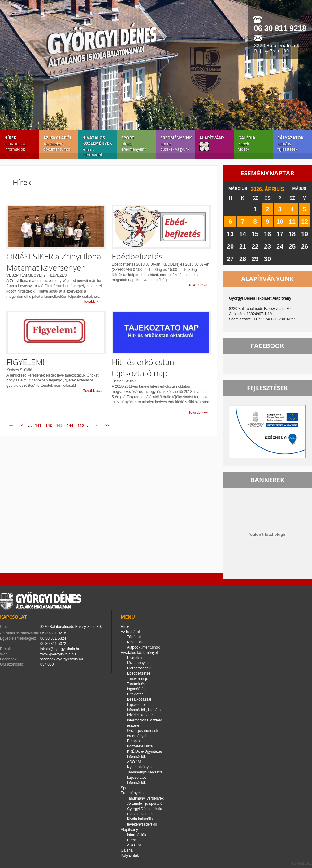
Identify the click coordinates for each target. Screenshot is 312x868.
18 (292, 234)
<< (11, 425)
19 (305, 234)
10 (280, 222)
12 (305, 222)
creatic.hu (302, 863)
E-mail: (6, 649)
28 (243, 259)
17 (280, 234)
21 (243, 246)
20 (230, 246)
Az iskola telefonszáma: (19, 633)
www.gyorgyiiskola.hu (58, 654)
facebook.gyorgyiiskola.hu (62, 659)
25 (292, 246)
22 (255, 246)
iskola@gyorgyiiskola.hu (60, 649)
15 (255, 234)
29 (255, 259)
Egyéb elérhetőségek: (18, 638)
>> (107, 425)
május (299, 189)
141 (38, 425)
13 (230, 234)
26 (305, 246)
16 (267, 234)
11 (292, 222)
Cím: (4, 627)
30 (267, 259)
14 (243, 234)
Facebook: (9, 659)
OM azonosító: (12, 664)
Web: (4, 654)
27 (230, 259)
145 (81, 425)
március (238, 189)
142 (49, 425)
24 (280, 246)
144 (70, 425)
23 (267, 246)
